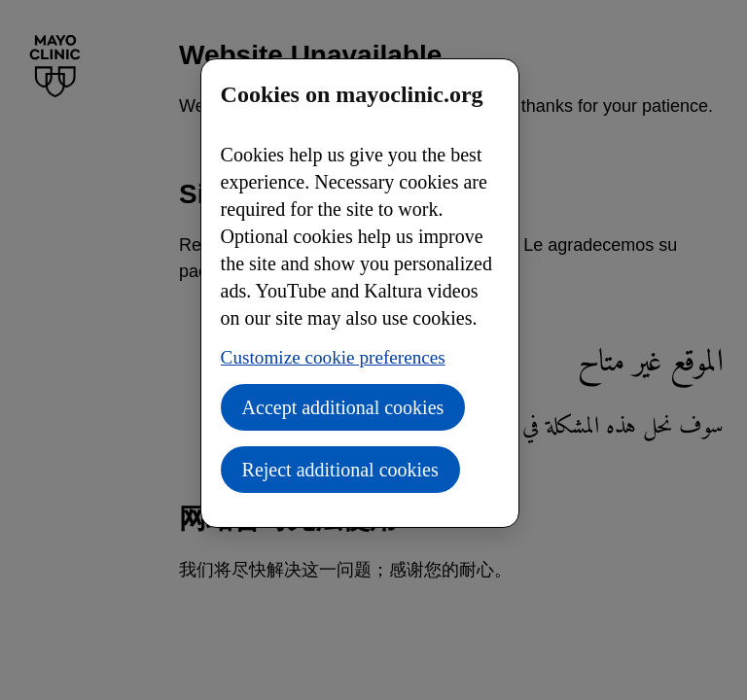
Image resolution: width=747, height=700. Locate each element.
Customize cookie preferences (333, 357)
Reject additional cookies (340, 470)
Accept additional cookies (343, 407)
